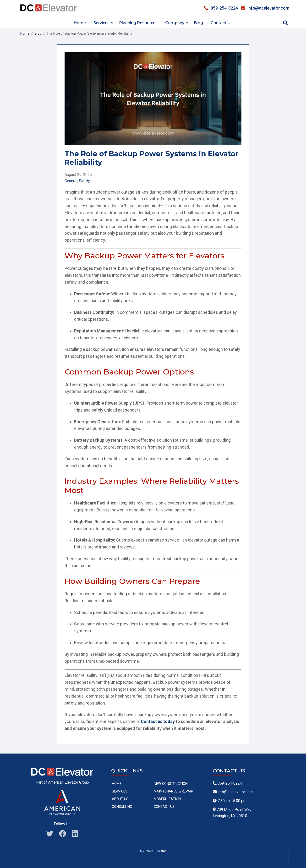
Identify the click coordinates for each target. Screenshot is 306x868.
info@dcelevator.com (265, 8)
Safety (84, 181)
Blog (198, 23)
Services (120, 791)
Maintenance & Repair (173, 791)
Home (80, 23)
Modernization (167, 799)
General (71, 181)
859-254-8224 (221, 8)
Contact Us (222, 23)
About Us (120, 799)
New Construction (171, 784)
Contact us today (158, 721)
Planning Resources (138, 23)
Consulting (122, 807)
